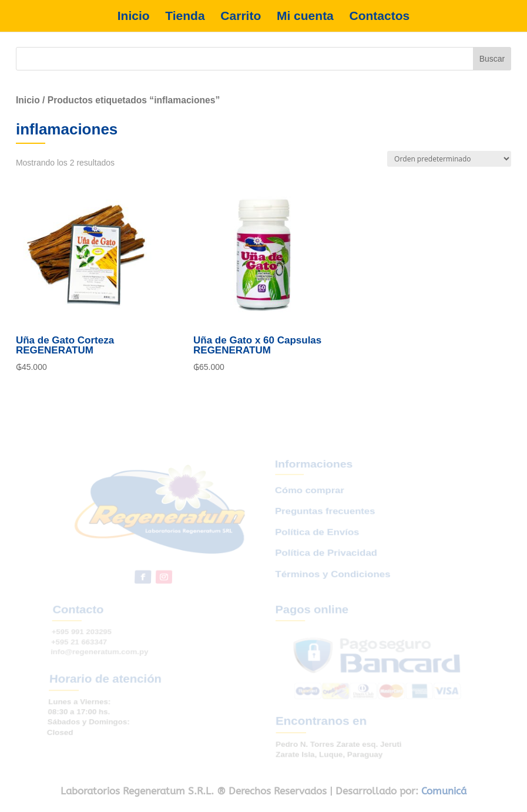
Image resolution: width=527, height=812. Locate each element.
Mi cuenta (305, 16)
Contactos (380, 16)
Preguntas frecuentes (323, 524)
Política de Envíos (316, 541)
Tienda (185, 16)
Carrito (241, 16)
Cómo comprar (308, 506)
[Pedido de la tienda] (449, 159)
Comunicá (444, 791)
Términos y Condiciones (332, 578)
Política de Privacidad (325, 560)
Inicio (134, 16)
